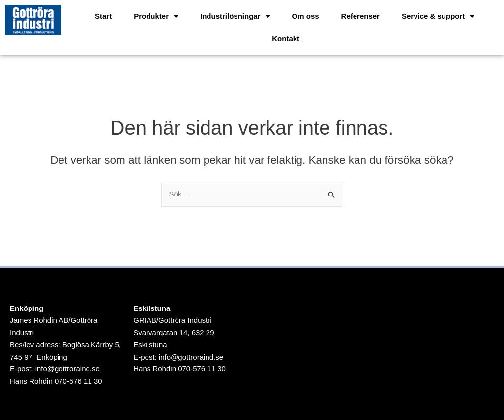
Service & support (438, 16)
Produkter (156, 16)
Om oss (306, 16)
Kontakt (286, 39)
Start (103, 16)
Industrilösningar (235, 16)
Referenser (360, 16)
